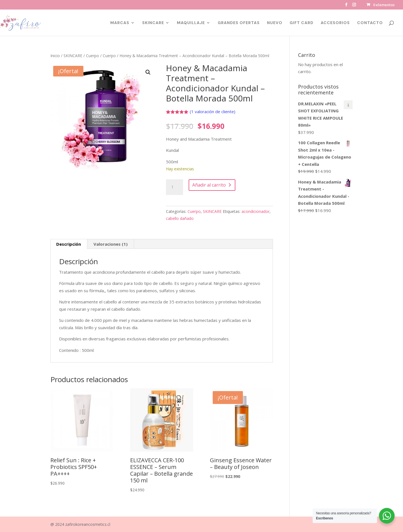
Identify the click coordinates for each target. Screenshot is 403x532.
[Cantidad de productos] (174, 187)
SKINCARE (153, 23)
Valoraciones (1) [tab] (111, 244)
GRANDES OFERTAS (239, 23)
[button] (148, 72)
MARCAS (120, 23)
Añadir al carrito (209, 185)
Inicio (55, 56)
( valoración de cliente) (213, 111)
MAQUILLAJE (191, 23)
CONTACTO (370, 23)
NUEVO (275, 23)
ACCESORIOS (335, 23)
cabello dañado (180, 218)
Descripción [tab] (69, 244)
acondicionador (256, 211)
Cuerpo (92, 56)
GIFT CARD (302, 23)
